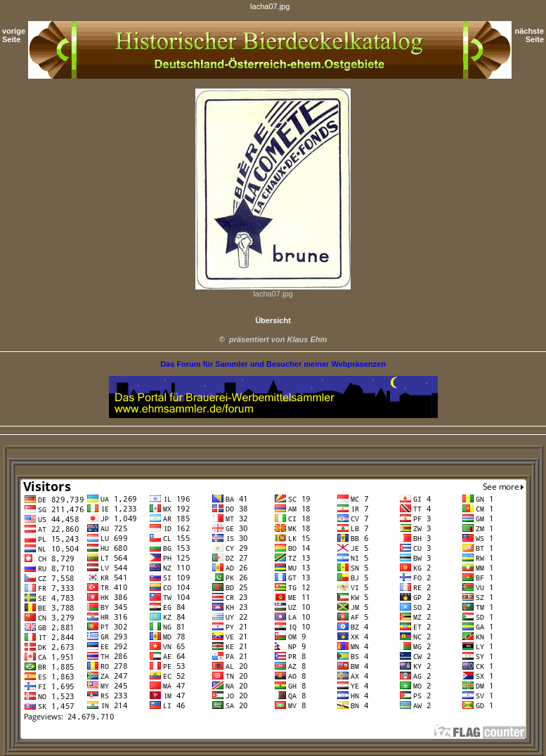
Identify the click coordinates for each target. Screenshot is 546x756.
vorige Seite (14, 35)
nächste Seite (529, 35)
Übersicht (273, 320)
